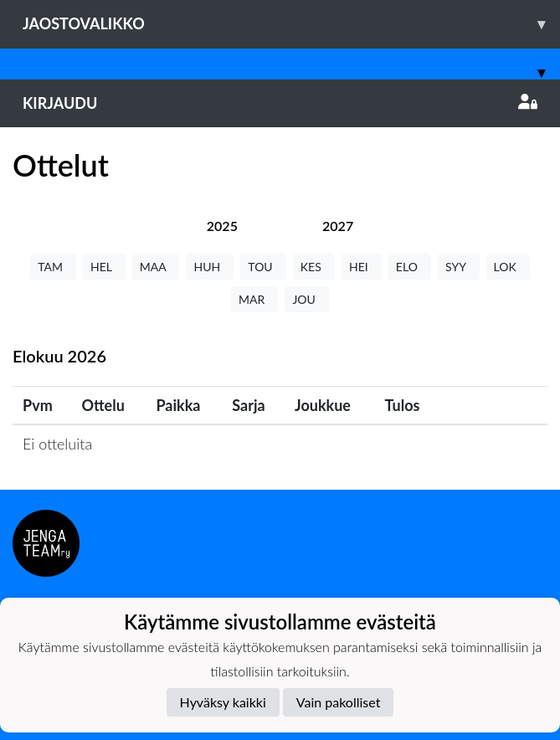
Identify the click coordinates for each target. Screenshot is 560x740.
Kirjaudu (280, 103)
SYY (458, 267)
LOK (508, 267)
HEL (104, 267)
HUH (210, 267)
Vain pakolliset (339, 702)
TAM (53, 267)
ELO (410, 267)
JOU (307, 299)
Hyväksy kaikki (223, 702)
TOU (263, 267)
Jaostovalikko (291, 24)
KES (314, 267)
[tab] (222, 226)
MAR (254, 299)
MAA (156, 267)
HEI (362, 267)
